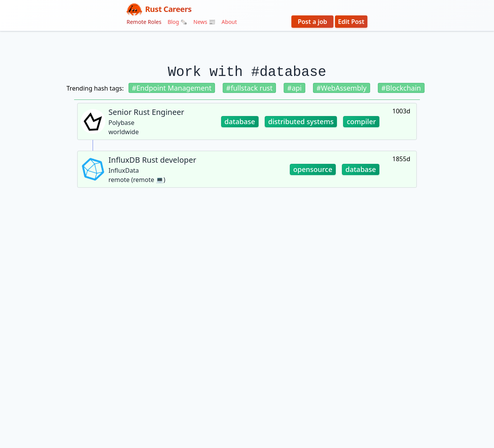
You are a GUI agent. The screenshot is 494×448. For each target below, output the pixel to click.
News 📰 (204, 22)
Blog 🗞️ (177, 22)
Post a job (312, 22)
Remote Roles (144, 22)
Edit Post (351, 22)
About (229, 22)
